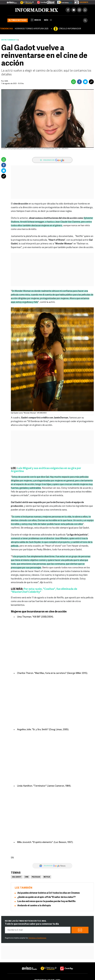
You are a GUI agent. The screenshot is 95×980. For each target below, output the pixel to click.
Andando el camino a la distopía (34, 906)
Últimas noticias (18, 20)
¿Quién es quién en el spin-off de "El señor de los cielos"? (46, 897)
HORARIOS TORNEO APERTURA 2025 (32, 29)
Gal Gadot (17, 877)
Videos (36, 20)
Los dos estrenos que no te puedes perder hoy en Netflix (47, 901)
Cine (27, 877)
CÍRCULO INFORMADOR (70, 29)
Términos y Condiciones (37, 938)
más (48, 20)
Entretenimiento (9, 40)
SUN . (7, 81)
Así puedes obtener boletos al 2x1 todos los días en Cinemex (49, 893)
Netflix (47, 877)
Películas (36, 877)
